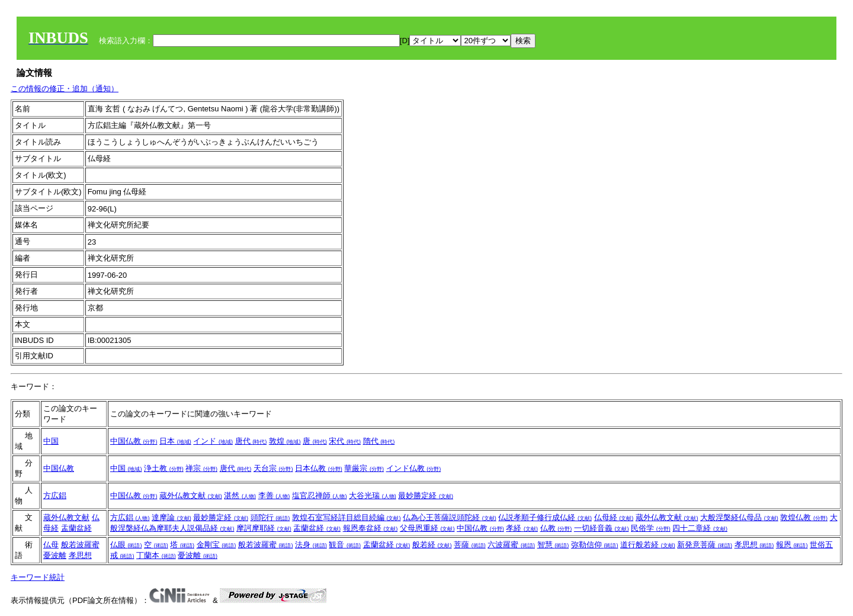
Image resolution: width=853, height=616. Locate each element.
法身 (311, 545)
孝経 (522, 528)
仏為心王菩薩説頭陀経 (450, 517)
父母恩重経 (427, 528)
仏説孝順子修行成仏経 (545, 517)
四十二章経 (700, 528)
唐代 (251, 441)
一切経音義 (602, 528)
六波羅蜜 (511, 545)
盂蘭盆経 (76, 528)
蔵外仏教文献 (191, 495)
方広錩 (55, 495)
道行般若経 (648, 545)
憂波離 (55, 555)
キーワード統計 (38, 577)
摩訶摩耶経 (264, 528)
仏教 (556, 528)
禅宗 (201, 468)
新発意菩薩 (705, 545)
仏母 (51, 545)
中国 (51, 441)
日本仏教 (319, 468)
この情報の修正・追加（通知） (65, 89)
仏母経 (614, 517)
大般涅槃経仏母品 (739, 517)
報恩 (792, 545)
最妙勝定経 (426, 495)
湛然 (240, 495)
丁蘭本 (156, 555)
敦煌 (285, 441)
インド (213, 441)
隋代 (379, 441)
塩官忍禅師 (320, 495)
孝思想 (80, 555)
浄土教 (164, 468)
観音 (345, 545)
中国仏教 (134, 441)
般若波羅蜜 (80, 545)
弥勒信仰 (595, 545)
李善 (274, 495)
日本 (175, 441)
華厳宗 (364, 468)
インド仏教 (414, 468)
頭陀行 (270, 517)
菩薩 (470, 545)
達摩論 (171, 517)
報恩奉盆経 (371, 528)
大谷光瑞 (373, 495)
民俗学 (651, 528)
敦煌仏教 (804, 517)
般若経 (432, 545)
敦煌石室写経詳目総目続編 (347, 517)
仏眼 (126, 545)
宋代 (345, 441)
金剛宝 (217, 545)
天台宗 (273, 468)
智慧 (553, 545)
